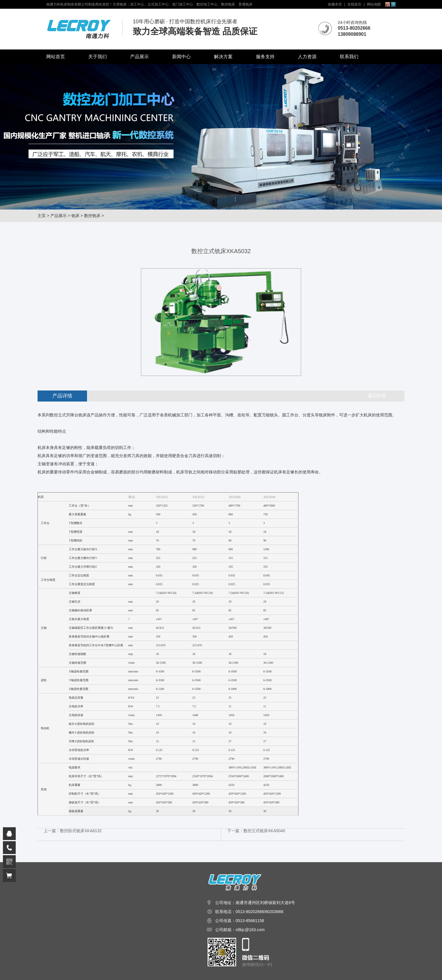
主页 (42, 216)
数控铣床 (92, 216)
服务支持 (265, 57)
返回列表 (377, 396)
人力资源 (307, 57)
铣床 (75, 216)
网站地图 (374, 4)
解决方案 (223, 57)
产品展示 (139, 57)
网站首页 (56, 57)
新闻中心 (181, 57)
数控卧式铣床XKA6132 (81, 831)
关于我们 (98, 57)
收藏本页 (335, 4)
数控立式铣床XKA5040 (264, 831)
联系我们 (349, 57)
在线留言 (354, 4)
